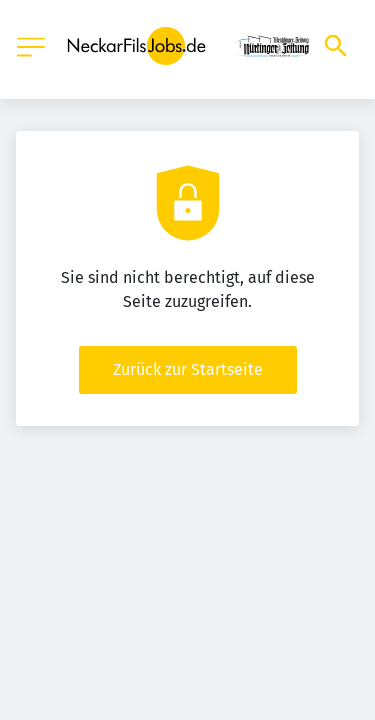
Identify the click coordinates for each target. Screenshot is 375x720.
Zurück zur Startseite (188, 369)
